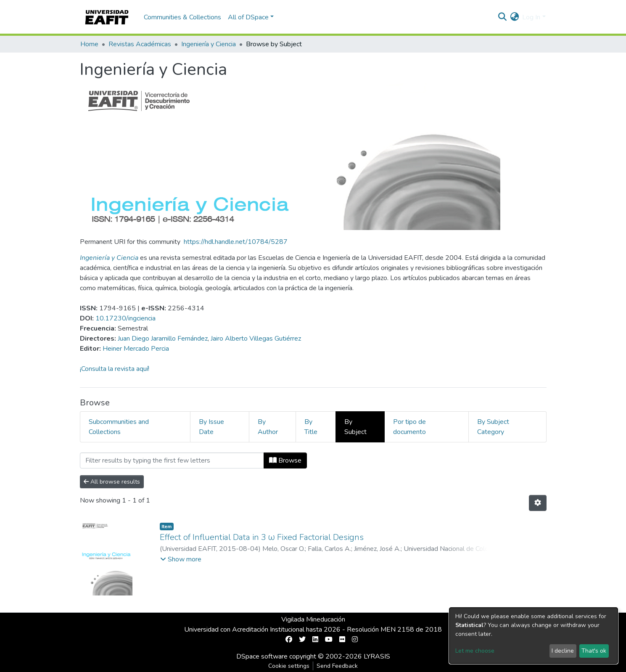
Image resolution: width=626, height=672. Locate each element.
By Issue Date (211, 427)
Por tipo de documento (409, 427)
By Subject (355, 427)
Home (89, 44)
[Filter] (172, 460)
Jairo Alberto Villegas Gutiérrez (256, 339)
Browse (285, 460)
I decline (563, 651)
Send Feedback (337, 666)
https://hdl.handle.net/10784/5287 (236, 242)
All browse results (112, 482)
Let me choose (475, 651)
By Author (268, 427)
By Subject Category (493, 427)
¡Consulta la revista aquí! (115, 369)
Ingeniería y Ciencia (209, 44)
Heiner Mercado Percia (136, 349)
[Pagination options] (538, 503)
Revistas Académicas (140, 44)
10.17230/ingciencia (125, 318)
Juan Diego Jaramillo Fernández (163, 339)
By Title (311, 427)
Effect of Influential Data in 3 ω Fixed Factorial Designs (262, 537)
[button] (514, 17)
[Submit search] (502, 17)
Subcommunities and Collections (119, 427)
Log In (531, 17)
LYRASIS (377, 656)
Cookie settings (289, 666)
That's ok (594, 651)
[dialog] (534, 636)
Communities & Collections (182, 17)
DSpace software (262, 656)
